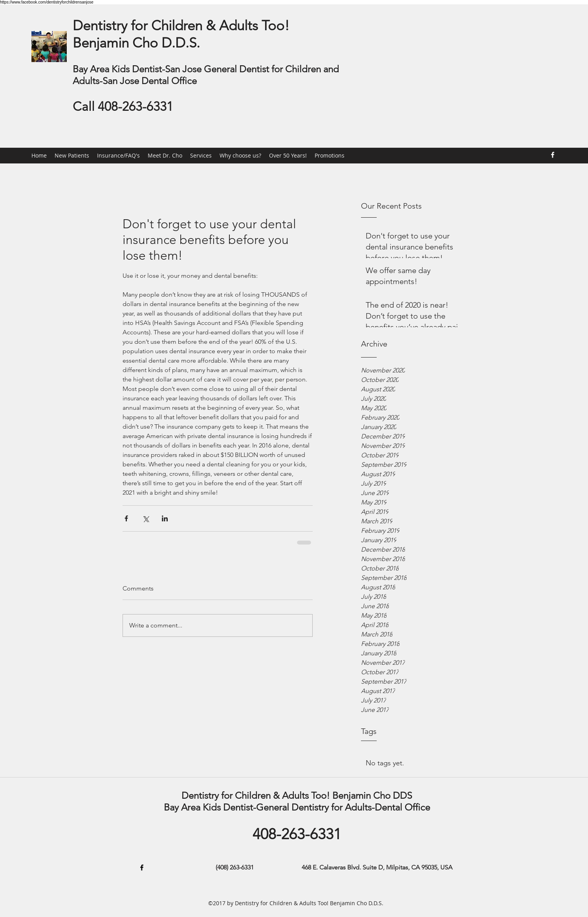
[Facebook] (553, 155)
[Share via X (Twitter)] (146, 518)
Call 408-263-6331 (123, 106)
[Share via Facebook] (126, 518)
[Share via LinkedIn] (165, 518)
